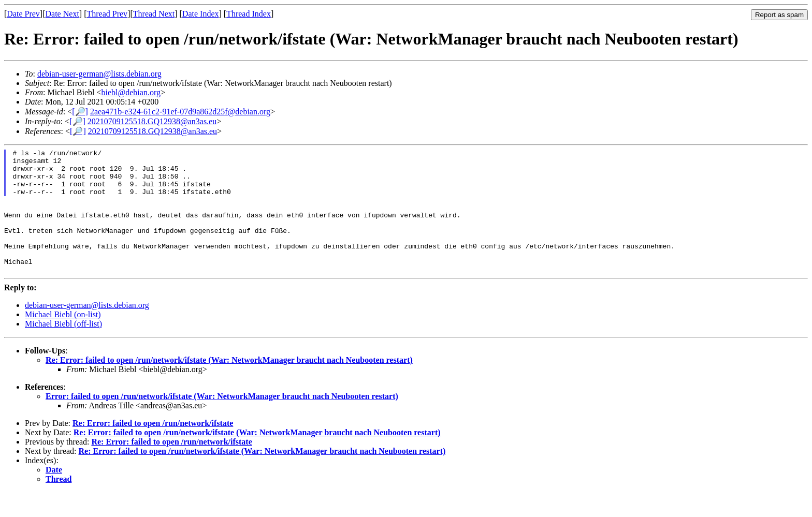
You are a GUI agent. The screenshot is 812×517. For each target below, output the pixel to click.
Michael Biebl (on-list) (63, 339)
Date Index (201, 14)
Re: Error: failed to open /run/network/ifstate (153, 448)
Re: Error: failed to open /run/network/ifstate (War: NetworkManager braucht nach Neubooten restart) (229, 385)
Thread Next (154, 14)
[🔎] (80, 112)
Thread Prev (107, 14)
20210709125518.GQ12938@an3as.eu (152, 121)
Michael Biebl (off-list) (63, 349)
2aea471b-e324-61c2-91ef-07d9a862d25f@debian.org (180, 112)
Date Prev (23, 14)
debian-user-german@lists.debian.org (99, 74)
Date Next (62, 14)
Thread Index (249, 14)
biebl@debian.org (131, 92)
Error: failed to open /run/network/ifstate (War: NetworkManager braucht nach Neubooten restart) (222, 421)
